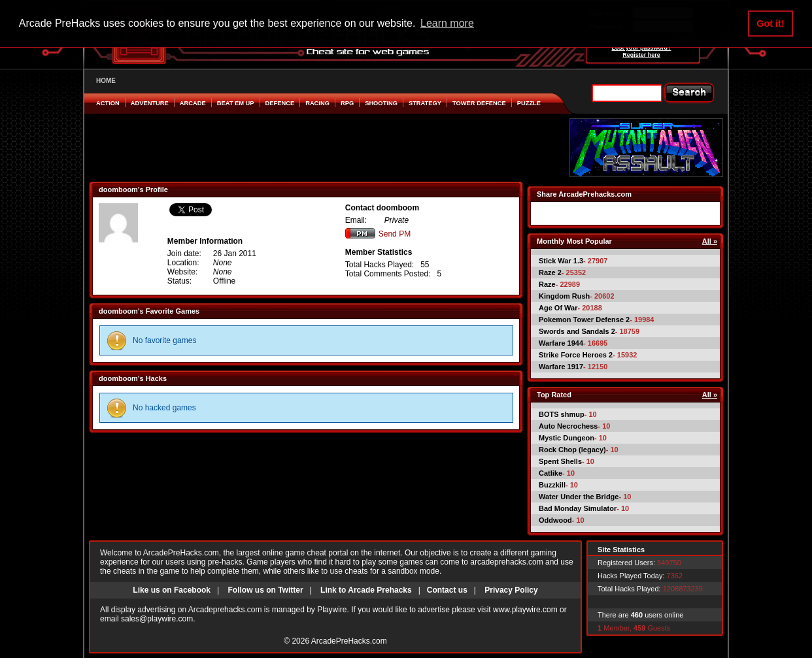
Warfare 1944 (561, 343)
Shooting (381, 103)
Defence (280, 103)
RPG (347, 103)
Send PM (378, 234)
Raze (547, 284)
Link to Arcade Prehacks (366, 590)
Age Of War (558, 308)
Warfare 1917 (561, 367)
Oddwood (555, 520)
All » (710, 241)
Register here (641, 55)
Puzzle (529, 103)
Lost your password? (641, 48)
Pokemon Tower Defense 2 (584, 320)
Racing (317, 103)
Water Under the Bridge (579, 497)
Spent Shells (560, 461)
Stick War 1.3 (561, 261)
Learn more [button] (447, 23)
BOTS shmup (562, 414)
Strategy (425, 103)
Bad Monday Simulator (578, 508)
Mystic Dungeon (567, 438)
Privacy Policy (511, 590)
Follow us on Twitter (265, 590)
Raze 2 (550, 272)
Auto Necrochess (568, 426)
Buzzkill (552, 485)
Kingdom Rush (564, 296)
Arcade (193, 103)
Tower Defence (479, 103)
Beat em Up (236, 103)
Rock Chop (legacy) (572, 450)
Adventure (150, 103)
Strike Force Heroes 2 (576, 355)
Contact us (447, 590)
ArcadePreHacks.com (349, 641)
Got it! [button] (770, 24)
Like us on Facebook (172, 590)
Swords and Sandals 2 (577, 331)
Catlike (550, 473)
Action (108, 103)
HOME (106, 81)
